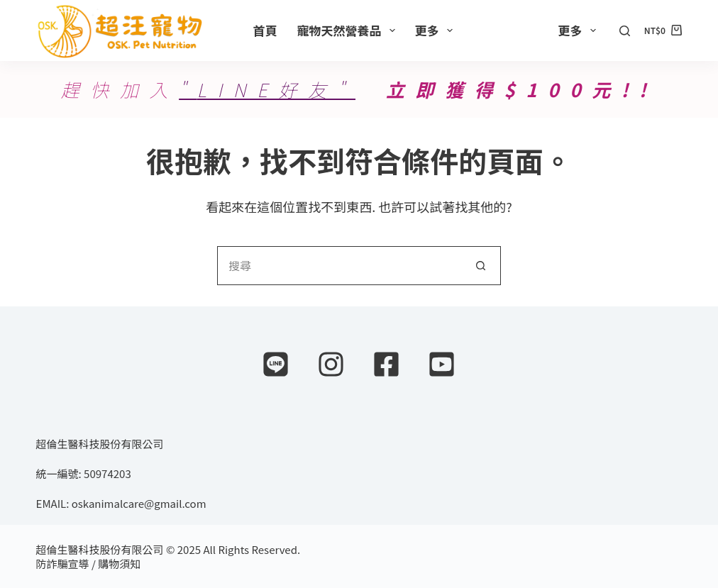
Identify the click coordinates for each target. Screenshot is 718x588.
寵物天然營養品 (349, 30)
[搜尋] (625, 31)
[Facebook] (386, 364)
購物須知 (119, 564)
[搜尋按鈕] (481, 266)
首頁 (265, 30)
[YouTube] (442, 364)
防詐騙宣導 (63, 564)
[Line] (276, 364)
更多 (437, 30)
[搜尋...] (339, 266)
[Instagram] (331, 364)
